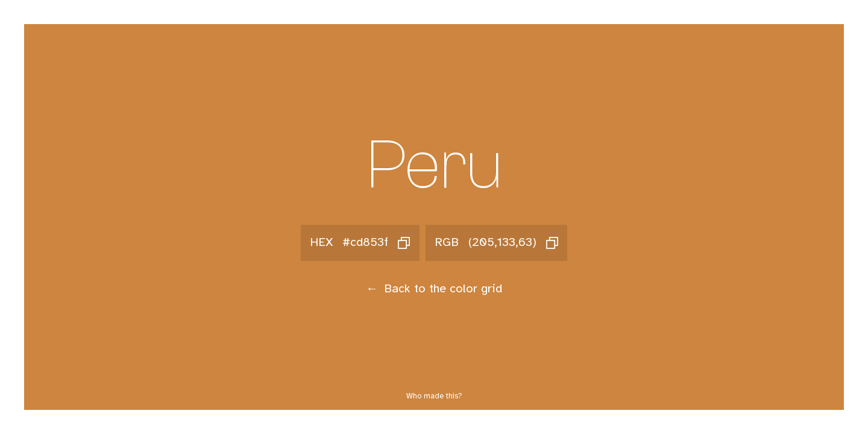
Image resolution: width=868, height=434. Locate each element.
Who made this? (434, 396)
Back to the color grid (434, 289)
